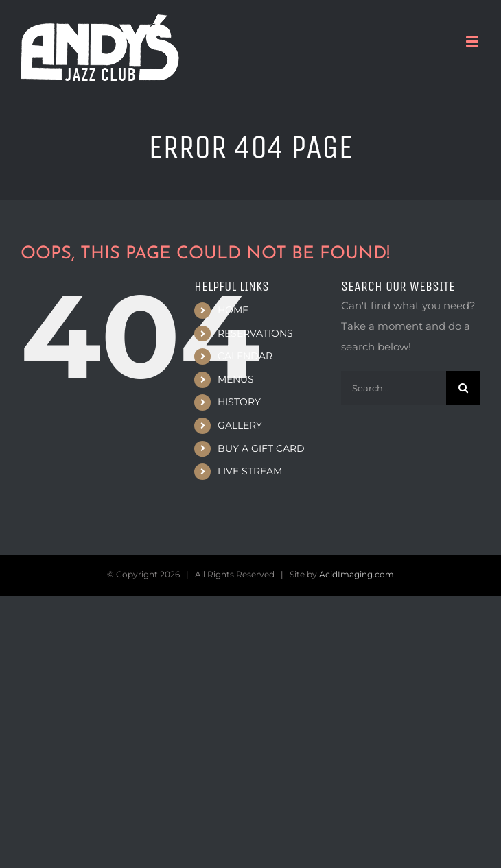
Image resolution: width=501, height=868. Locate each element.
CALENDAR (245, 356)
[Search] (463, 388)
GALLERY (240, 425)
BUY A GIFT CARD (261, 448)
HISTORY (239, 402)
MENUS (236, 379)
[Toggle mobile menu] (473, 41)
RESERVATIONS (255, 333)
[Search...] (394, 388)
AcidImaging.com (357, 574)
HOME (233, 310)
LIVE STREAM (250, 471)
